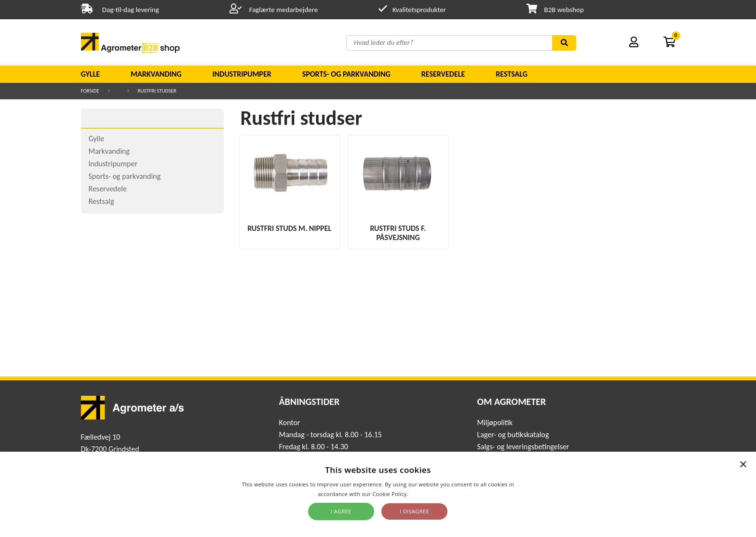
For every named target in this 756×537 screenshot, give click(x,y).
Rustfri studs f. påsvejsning (398, 233)
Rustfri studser (157, 91)
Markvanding (156, 74)
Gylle (91, 74)
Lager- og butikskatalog (513, 435)
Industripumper (242, 74)
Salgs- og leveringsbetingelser (523, 447)
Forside (90, 91)
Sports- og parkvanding (346, 74)
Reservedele (443, 74)
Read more (424, 494)
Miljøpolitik (495, 423)
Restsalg (512, 74)
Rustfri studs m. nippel (289, 228)
